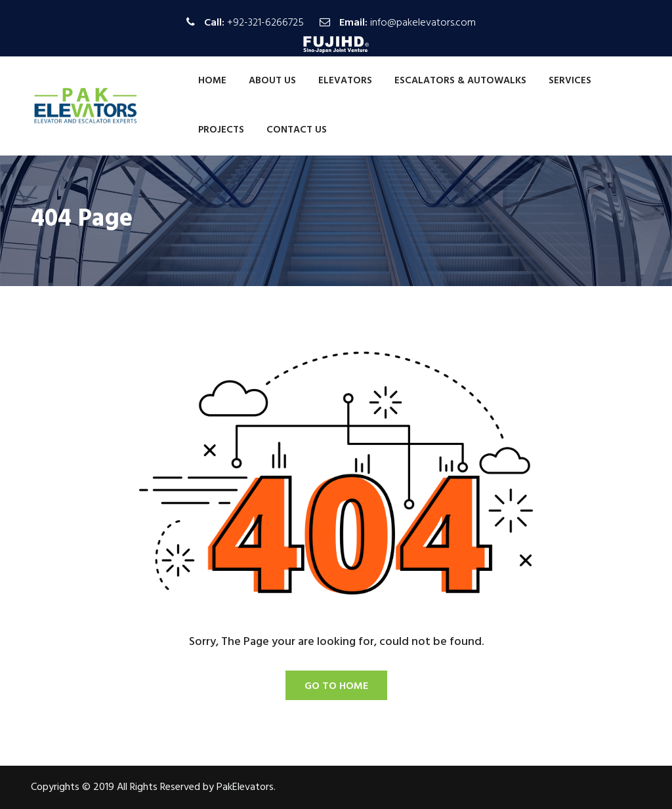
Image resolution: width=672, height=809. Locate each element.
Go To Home (336, 686)
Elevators (345, 81)
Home (212, 81)
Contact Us (297, 130)
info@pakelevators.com (423, 23)
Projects (221, 130)
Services (570, 81)
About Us (272, 81)
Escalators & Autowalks (460, 81)
